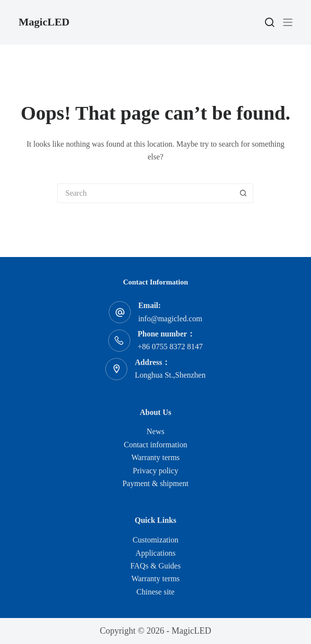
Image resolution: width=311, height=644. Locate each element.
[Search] (270, 22)
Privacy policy (155, 471)
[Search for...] (145, 193)
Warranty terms (155, 457)
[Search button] (243, 193)
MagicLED (44, 22)
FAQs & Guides (155, 566)
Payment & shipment (155, 483)
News (155, 431)
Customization (155, 540)
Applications (156, 553)
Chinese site (156, 592)
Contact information (155, 445)
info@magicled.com (170, 319)
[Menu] (288, 22)
